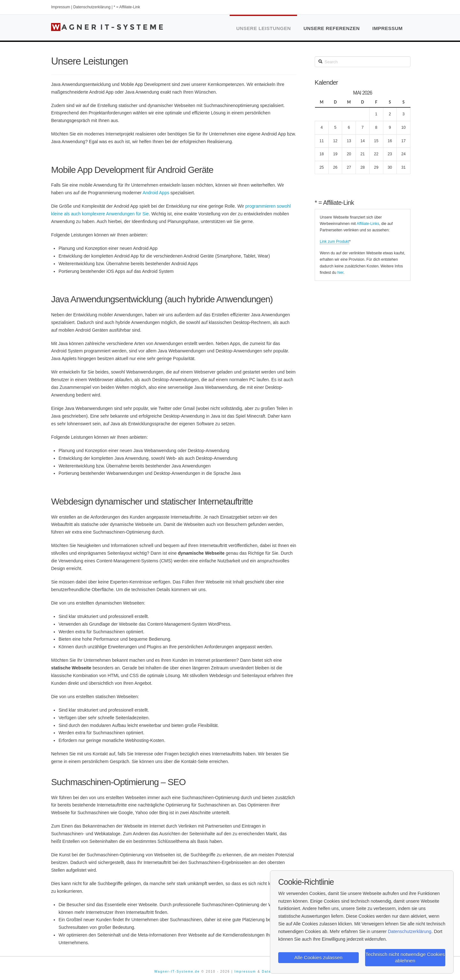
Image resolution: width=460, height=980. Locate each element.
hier (340, 273)
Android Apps (156, 193)
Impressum (61, 7)
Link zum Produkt (334, 242)
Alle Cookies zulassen (318, 957)
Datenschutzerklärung (92, 7)
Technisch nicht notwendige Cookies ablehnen (405, 957)
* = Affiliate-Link (127, 7)
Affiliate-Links (368, 224)
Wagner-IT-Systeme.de (177, 972)
